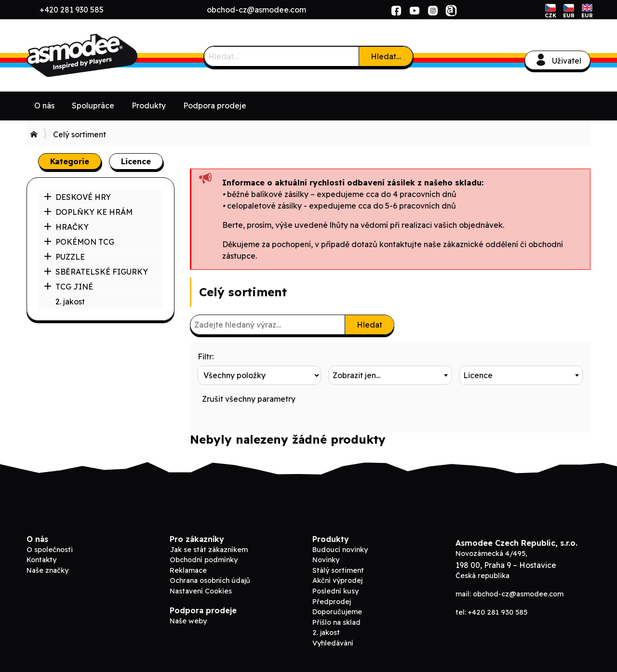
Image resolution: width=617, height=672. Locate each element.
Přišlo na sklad (336, 622)
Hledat (369, 325)
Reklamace (188, 570)
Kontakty (41, 560)
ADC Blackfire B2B (99, 55)
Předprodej (332, 602)
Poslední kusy (335, 591)
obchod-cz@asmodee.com (256, 10)
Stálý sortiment (338, 570)
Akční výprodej (337, 580)
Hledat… (386, 56)
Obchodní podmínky (204, 560)
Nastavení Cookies (201, 591)
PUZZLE (64, 257)
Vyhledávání (333, 643)
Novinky (326, 560)
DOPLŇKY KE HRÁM (88, 212)
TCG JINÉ (68, 287)
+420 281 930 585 (72, 10)
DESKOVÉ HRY (77, 197)
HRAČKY (66, 227)
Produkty (149, 105)
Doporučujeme (337, 612)
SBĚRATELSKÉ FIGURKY (96, 272)
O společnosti (50, 550)
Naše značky (47, 570)
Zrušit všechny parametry (249, 399)
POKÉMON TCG (79, 242)
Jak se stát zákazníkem (209, 550)
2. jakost (70, 302)
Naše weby (188, 621)
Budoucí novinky (340, 550)
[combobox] (390, 375)
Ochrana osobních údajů (210, 580)
